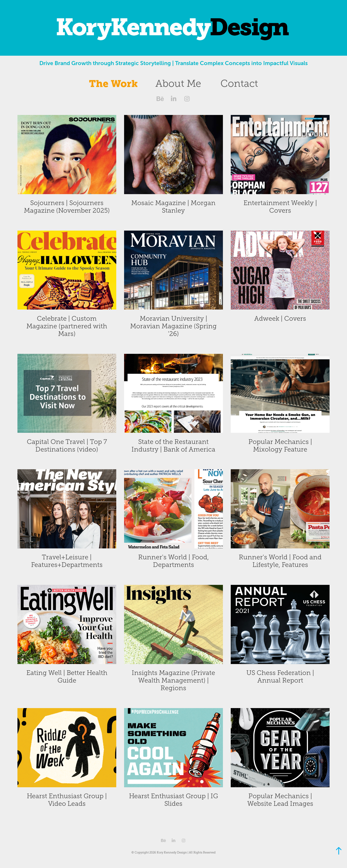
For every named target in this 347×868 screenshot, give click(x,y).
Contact (239, 84)
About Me (178, 84)
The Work (113, 84)
